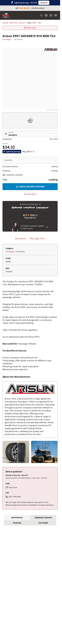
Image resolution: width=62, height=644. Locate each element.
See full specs (30, 194)
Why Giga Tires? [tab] (38, 239)
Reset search (30, 28)
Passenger (7, 39)
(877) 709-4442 (13, 497)
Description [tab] (21, 239)
